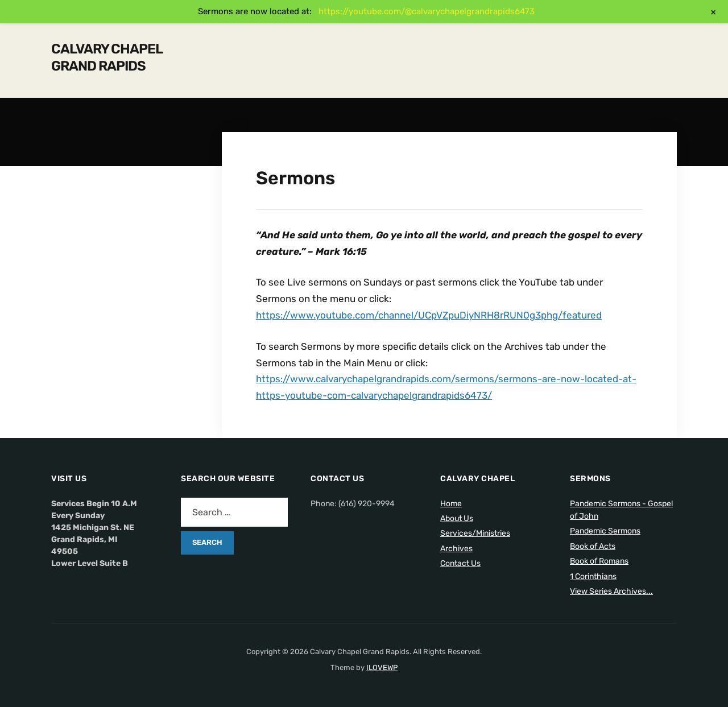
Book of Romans (599, 561)
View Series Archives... (611, 591)
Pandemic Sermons (605, 531)
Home (451, 504)
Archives (456, 549)
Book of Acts (593, 546)
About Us (457, 518)
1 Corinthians (593, 576)
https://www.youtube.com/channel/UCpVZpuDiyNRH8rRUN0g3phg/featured (429, 315)
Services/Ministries (475, 533)
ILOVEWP (382, 667)
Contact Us (460, 563)
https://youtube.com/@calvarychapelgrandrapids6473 (427, 11)
